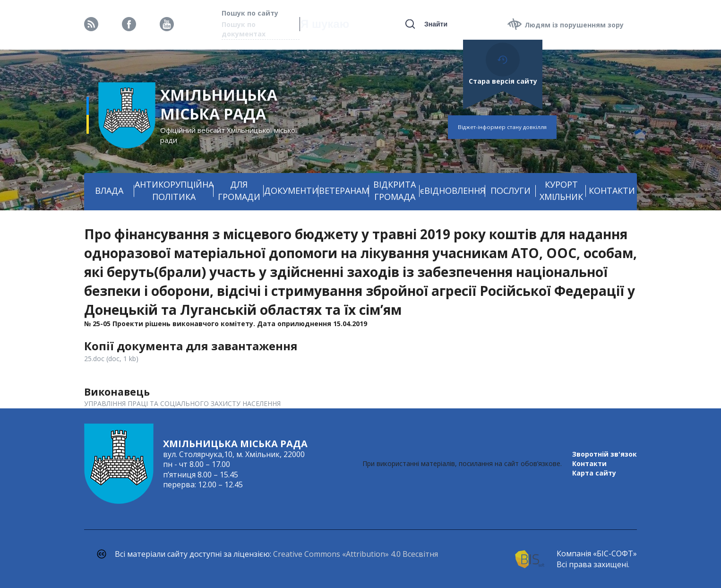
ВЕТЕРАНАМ (344, 190)
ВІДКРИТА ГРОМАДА (395, 190)
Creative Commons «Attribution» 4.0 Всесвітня (356, 554)
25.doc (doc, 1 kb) (111, 359)
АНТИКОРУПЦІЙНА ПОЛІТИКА (174, 190)
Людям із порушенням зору (574, 25)
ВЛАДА (109, 190)
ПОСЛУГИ (511, 190)
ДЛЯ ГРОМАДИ (239, 190)
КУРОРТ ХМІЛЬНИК (561, 190)
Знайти (436, 24)
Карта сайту (594, 473)
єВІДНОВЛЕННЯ (453, 190)
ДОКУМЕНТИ (291, 190)
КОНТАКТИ (612, 190)
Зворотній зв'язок (605, 454)
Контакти (589, 463)
